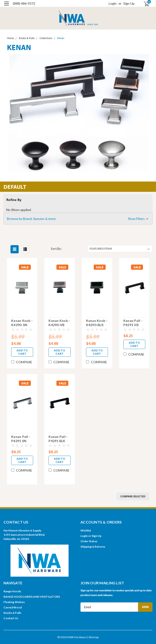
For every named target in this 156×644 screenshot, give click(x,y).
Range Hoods (12, 591)
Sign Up (129, 3)
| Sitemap (93, 637)
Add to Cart (22, 352)
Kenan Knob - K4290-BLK (97, 323)
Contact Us (11, 618)
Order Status (89, 541)
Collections (46, 38)
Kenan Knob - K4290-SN (22, 323)
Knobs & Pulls (27, 38)
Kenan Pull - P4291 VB (133, 323)
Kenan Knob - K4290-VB (59, 323)
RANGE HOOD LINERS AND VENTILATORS (32, 597)
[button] (78, 219)
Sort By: (56, 249)
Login (113, 3)
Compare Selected (133, 496)
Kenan (61, 38)
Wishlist (86, 530)
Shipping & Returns (93, 547)
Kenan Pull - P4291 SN (21, 439)
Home (10, 38)
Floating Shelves (14, 602)
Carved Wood (13, 607)
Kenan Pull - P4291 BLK (58, 439)
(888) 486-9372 (24, 3)
